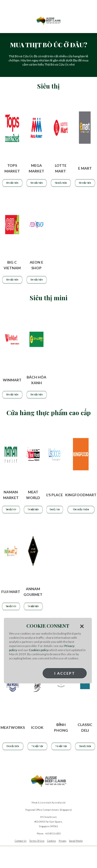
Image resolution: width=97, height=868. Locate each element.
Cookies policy (39, 650)
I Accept (65, 673)
